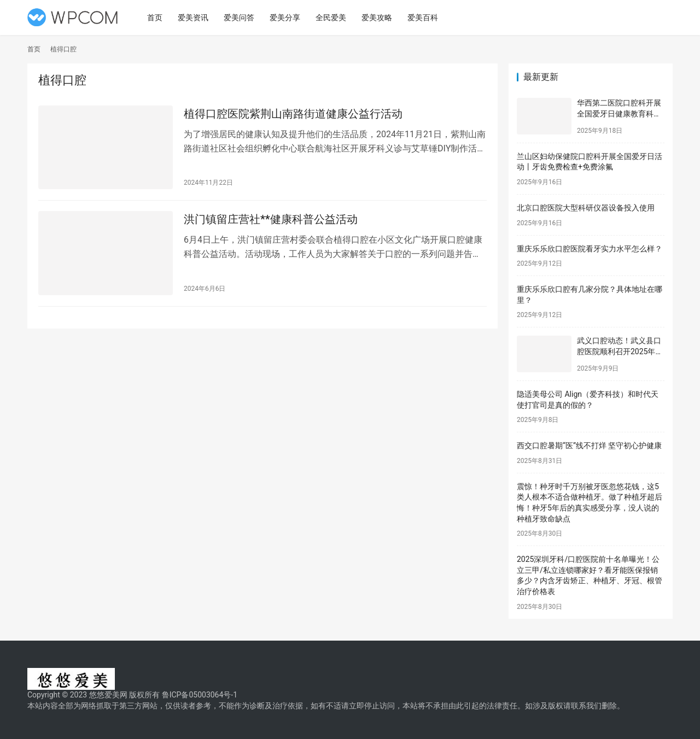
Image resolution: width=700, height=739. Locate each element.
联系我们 (586, 706)
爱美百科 (425, 17)
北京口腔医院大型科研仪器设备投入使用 (586, 208)
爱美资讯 (195, 17)
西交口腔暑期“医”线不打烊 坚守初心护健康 (589, 445)
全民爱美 (333, 17)
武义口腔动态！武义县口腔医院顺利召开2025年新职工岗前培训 (620, 351)
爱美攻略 (379, 17)
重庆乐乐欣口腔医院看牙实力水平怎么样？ (590, 249)
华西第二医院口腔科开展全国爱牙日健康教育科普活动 (619, 113)
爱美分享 (287, 17)
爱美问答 (241, 17)
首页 (157, 17)
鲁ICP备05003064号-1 (200, 695)
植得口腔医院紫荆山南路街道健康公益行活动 (293, 114)
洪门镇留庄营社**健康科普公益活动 (271, 220)
